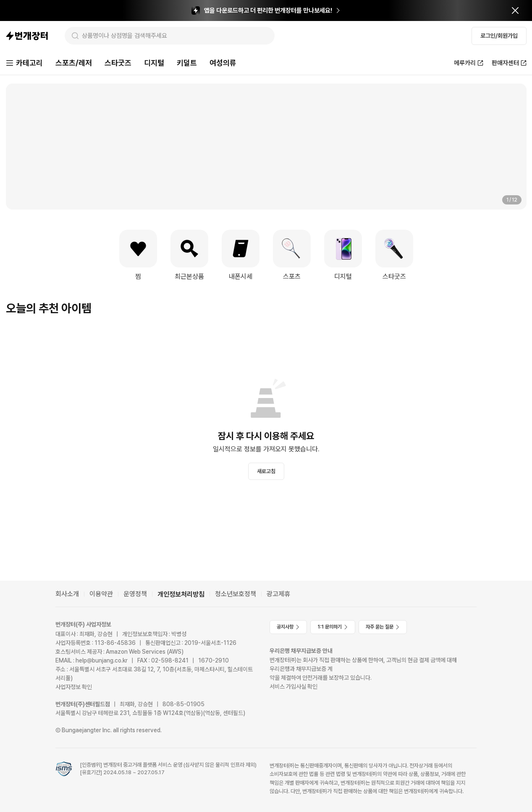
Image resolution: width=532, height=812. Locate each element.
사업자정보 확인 (74, 687)
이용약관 (101, 594)
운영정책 (135, 594)
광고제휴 (278, 594)
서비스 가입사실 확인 (294, 686)
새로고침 (266, 471)
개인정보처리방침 (181, 594)
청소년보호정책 (236, 594)
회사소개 (67, 594)
